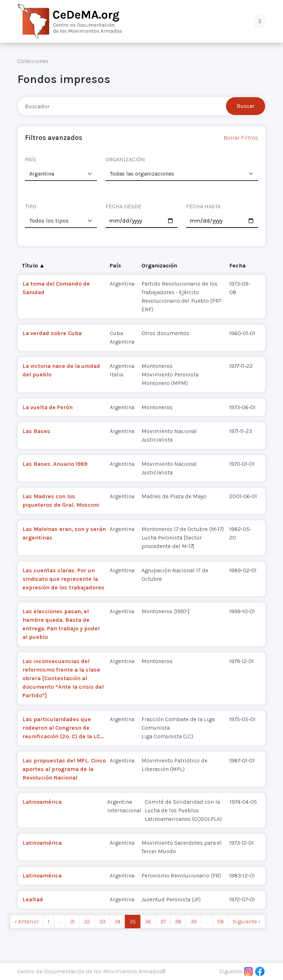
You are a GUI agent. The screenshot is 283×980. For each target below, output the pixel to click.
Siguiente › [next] (247, 921)
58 (220, 921)
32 (87, 921)
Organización (159, 265)
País (115, 265)
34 (117, 921)
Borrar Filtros (241, 138)
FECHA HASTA (203, 206)
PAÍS (30, 159)
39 (194, 921)
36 (148, 921)
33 (102, 921)
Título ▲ (34, 265)
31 (72, 921)
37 (163, 921)
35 (133, 921)
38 (178, 921)
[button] (260, 21)
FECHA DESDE (124, 206)
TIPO (31, 206)
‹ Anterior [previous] (27, 921)
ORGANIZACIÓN (125, 159)
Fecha (237, 265)
